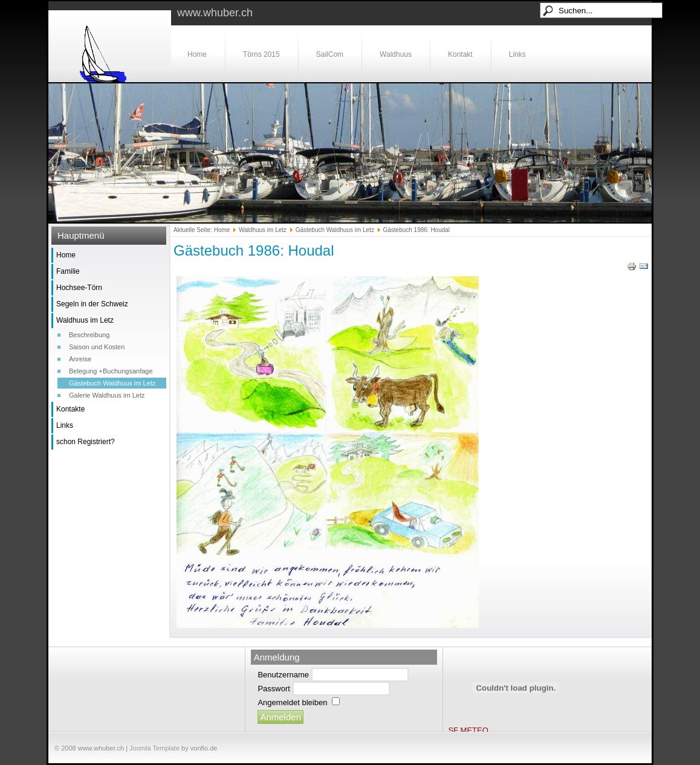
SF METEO (468, 730)
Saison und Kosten (97, 347)
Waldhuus (396, 54)
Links (517, 54)
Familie (68, 271)
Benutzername (283, 675)
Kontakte (70, 409)
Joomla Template (154, 748)
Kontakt (460, 54)
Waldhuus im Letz (85, 320)
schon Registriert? (86, 442)
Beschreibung (89, 335)
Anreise (80, 359)
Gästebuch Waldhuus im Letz (112, 383)
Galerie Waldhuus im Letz (107, 395)
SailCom (330, 54)
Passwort (274, 689)
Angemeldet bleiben (292, 702)
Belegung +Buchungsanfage (111, 371)
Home (197, 54)
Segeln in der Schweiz (92, 304)
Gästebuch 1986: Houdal (254, 250)
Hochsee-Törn (79, 288)
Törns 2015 (261, 54)
